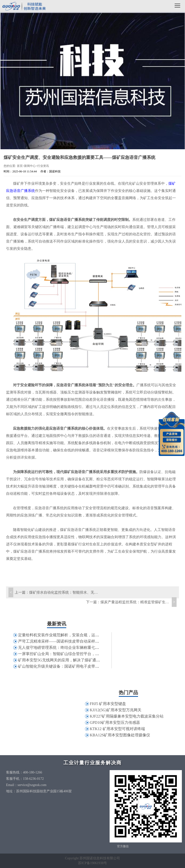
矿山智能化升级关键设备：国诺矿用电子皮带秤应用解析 (66, 666)
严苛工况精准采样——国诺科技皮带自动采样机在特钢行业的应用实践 (78, 641)
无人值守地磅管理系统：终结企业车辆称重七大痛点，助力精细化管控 (78, 648)
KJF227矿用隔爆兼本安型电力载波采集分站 (127, 716)
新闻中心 (30, 166)
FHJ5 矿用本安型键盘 (108, 704)
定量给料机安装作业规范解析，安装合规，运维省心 (62, 635)
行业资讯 (43, 166)
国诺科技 (24, 7)
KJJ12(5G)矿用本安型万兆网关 (116, 710)
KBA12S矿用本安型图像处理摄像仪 (120, 735)
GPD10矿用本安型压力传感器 (115, 722)
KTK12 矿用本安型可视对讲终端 (117, 729)
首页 (20, 166)
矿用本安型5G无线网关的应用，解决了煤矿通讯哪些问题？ (69, 660)
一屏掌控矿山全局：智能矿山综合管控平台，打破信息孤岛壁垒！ (74, 654)
